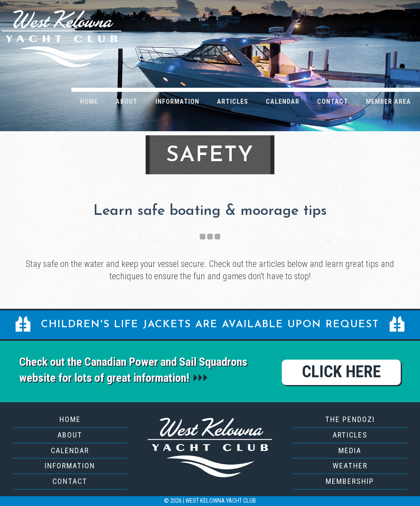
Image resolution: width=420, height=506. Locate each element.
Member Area (388, 101)
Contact (333, 101)
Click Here (341, 372)
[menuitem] (89, 101)
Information (177, 101)
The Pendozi (350, 419)
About (127, 101)
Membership (350, 481)
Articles (233, 101)
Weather (350, 466)
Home (89, 101)
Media (350, 450)
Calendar (283, 101)
